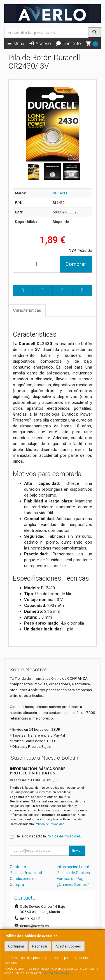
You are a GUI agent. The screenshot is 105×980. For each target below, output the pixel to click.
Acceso (40, 44)
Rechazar (40, 946)
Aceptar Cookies (68, 946)
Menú (15, 44)
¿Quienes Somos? (73, 884)
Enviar (77, 851)
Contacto (68, 44)
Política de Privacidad (50, 824)
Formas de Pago (71, 879)
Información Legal (73, 867)
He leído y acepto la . (48, 836)
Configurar (16, 946)
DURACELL (61, 193)
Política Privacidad (26, 873)
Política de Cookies (56, 973)
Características (27, 310)
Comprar (76, 264)
